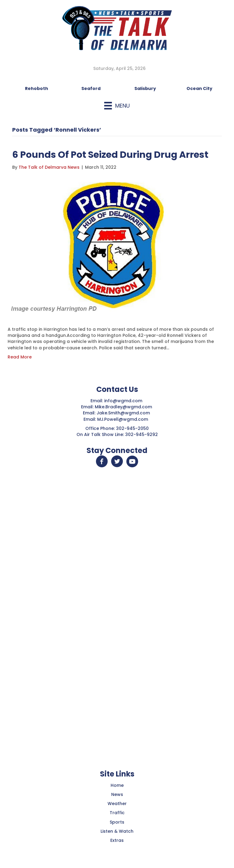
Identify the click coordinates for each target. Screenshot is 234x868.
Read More (20, 357)
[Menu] (117, 106)
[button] (102, 462)
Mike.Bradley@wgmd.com (123, 407)
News (117, 794)
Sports (117, 822)
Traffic (117, 813)
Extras (117, 840)
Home (117, 785)
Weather (117, 804)
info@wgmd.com (124, 401)
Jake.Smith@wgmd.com (124, 413)
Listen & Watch (117, 831)
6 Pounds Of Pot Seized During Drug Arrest (110, 155)
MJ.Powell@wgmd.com (124, 419)
